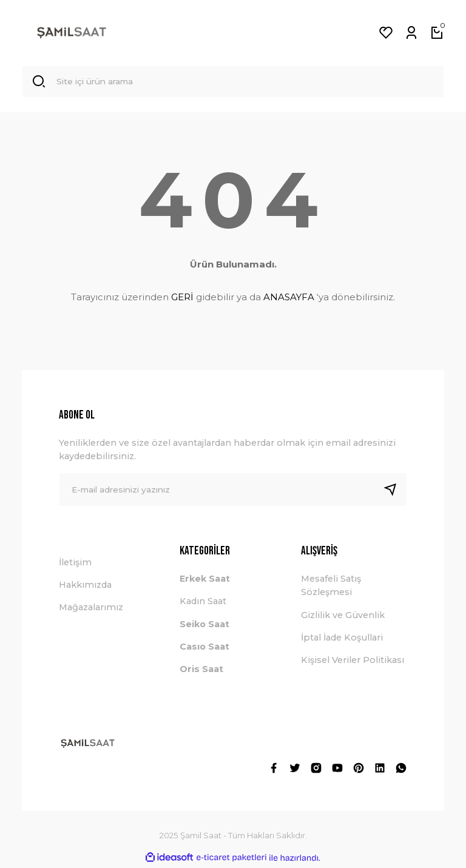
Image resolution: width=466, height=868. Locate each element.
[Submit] (395, 491)
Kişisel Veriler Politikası (353, 662)
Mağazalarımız (91, 610)
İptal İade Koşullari (342, 639)
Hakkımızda (85, 587)
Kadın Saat (203, 604)
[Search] (233, 82)
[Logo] (72, 33)
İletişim (75, 564)
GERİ (182, 299)
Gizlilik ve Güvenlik (343, 617)
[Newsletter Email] (233, 491)
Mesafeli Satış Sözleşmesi (331, 587)
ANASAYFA (289, 299)
